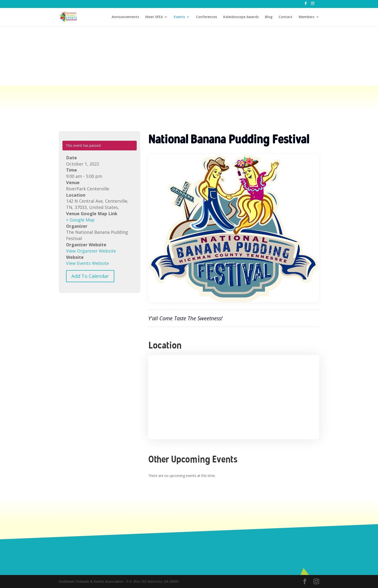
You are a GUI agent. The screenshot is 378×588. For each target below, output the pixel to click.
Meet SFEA (154, 17)
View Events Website (88, 263)
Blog (269, 17)
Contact (286, 17)
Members (307, 17)
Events (179, 17)
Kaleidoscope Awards (241, 17)
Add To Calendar (90, 276)
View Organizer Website (91, 251)
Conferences (206, 17)
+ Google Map (80, 220)
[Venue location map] (234, 397)
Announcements (125, 17)
